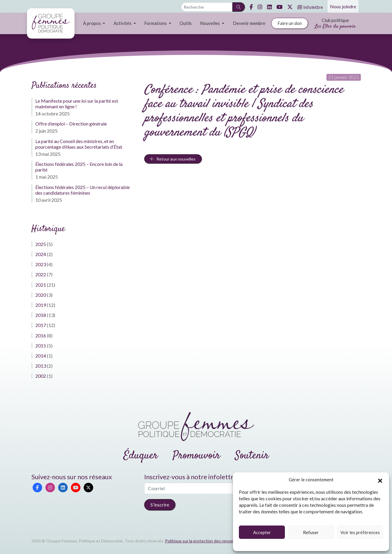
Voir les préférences (360, 532)
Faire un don (290, 23)
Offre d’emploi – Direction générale (71, 124)
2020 (41, 295)
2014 (41, 356)
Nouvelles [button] (210, 23)
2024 (41, 254)
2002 (41, 376)
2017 (41, 325)
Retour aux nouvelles (173, 159)
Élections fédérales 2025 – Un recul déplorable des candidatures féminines (82, 190)
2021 (41, 285)
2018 (41, 315)
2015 (41, 346)
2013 (41, 366)
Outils (186, 23)
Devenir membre (249, 23)
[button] (380, 480)
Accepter (262, 532)
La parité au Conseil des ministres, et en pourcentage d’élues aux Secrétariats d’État (79, 144)
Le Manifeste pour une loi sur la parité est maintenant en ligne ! (77, 104)
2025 (41, 244)
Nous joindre (343, 6)
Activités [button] (123, 23)
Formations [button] (156, 23)
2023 (41, 264)
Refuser (311, 532)
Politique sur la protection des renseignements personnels (219, 541)
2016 (41, 335)
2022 (41, 274)
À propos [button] (92, 23)
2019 (41, 305)
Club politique (335, 24)
